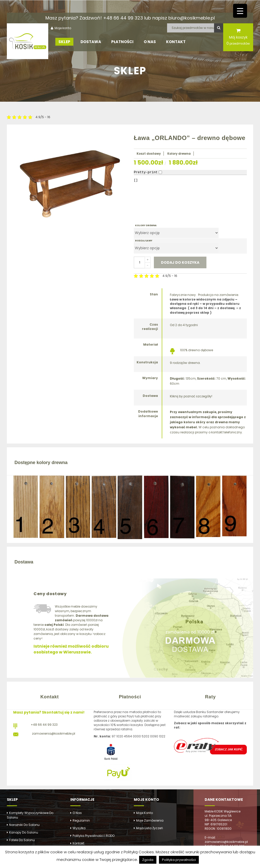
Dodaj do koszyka (180, 262)
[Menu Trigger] (240, 11)
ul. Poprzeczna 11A (218, 816)
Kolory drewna (179, 154)
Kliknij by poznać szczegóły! (191, 396)
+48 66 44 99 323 (123, 18)
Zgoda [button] (148, 860)
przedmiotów (238, 43)
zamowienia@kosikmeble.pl (54, 733)
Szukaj (219, 28)
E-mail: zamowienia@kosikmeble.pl (226, 840)
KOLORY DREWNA (146, 225)
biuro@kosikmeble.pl (192, 18)
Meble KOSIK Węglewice (223, 811)
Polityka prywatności (179, 860)
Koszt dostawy (149, 154)
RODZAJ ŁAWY (144, 241)
